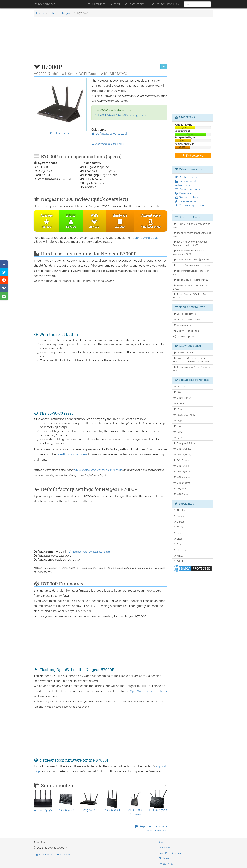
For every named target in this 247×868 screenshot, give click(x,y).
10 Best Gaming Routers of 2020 (192, 265)
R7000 (178, 426)
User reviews (185, 201)
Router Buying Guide (145, 238)
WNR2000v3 (182, 477)
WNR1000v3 (182, 483)
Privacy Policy (166, 864)
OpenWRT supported (186, 331)
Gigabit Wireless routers (188, 319)
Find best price (193, 156)
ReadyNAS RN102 (184, 443)
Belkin (178, 533)
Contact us (164, 848)
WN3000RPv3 (182, 398)
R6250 (178, 432)
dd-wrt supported (184, 336)
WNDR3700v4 (182, 449)
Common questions (190, 205)
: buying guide (120, 115)
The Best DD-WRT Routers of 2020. (190, 287)
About (162, 842)
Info (52, 13)
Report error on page (151, 828)
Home (40, 13)
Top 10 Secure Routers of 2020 (191, 280)
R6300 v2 (180, 421)
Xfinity (178, 556)
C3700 (178, 438)
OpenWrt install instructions (148, 691)
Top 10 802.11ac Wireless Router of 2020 (192, 296)
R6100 (178, 409)
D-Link (178, 561)
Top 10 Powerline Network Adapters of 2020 (188, 252)
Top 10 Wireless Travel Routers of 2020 (192, 234)
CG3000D (180, 488)
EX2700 (179, 404)
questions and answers (72, 454)
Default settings (187, 189)
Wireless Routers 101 (186, 353)
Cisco (178, 539)
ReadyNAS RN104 (184, 415)
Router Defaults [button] (165, 4)
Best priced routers (185, 314)
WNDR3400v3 (182, 455)
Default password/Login (110, 134)
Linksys (179, 522)
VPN (115, 4)
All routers (96, 4)
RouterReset (44, 4)
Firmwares (184, 193)
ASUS (178, 527)
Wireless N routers (185, 325)
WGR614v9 (181, 494)
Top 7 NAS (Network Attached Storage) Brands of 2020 (190, 243)
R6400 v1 (180, 387)
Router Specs (186, 177)
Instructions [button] (136, 4)
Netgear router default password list (90, 552)
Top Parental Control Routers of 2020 (191, 272)
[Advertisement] (101, 42)
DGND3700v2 (182, 460)
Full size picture (60, 133)
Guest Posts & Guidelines (171, 853)
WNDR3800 (181, 466)
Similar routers (186, 197)
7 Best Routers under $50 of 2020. (193, 260)
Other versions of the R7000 (109, 144)
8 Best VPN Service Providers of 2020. (192, 226)
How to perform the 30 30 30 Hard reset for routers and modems (192, 360)
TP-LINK (179, 510)
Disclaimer (164, 858)
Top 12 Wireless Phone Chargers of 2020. (192, 369)
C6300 (178, 392)
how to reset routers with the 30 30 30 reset (98, 470)
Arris (177, 544)
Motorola (180, 550)
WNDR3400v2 (182, 471)
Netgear (66, 13)
